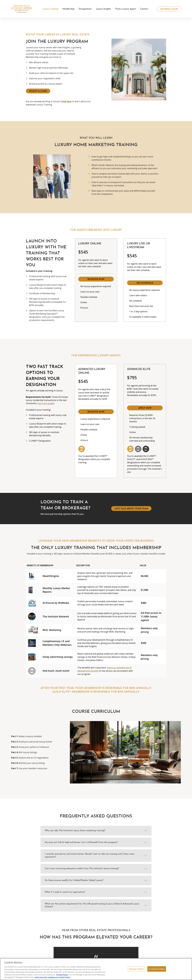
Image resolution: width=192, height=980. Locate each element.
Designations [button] (85, 9)
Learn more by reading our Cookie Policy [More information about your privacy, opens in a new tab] (52, 977)
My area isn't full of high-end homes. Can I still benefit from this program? (81, 842)
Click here (66, 101)
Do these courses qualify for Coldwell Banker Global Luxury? (74, 880)
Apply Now (145, 408)
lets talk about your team (131, 509)
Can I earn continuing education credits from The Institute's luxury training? (82, 869)
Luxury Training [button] (51, 9)
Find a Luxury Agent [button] (126, 9)
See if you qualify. (46, 403)
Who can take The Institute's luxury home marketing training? (75, 831)
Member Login (169, 9)
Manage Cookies (136, 969)
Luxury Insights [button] (104, 9)
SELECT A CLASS (38, 91)
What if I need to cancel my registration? (65, 892)
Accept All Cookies (157, 969)
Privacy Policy (62, 975)
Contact (144, 9)
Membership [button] (68, 9)
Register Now (96, 279)
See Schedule (145, 283)
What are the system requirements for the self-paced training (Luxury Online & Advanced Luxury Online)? (92, 905)
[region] (96, 969)
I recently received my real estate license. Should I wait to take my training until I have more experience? (90, 855)
